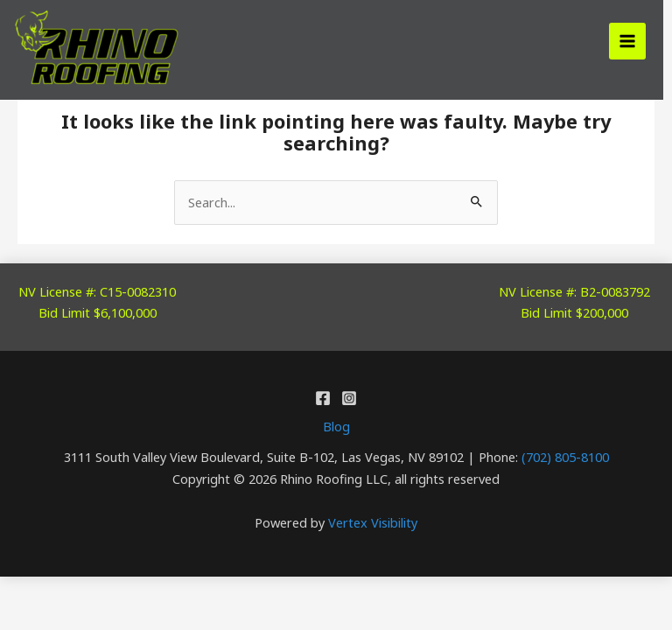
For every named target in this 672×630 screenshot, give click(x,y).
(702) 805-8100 (565, 457)
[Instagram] (349, 398)
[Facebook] (323, 398)
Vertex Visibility (373, 522)
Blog (336, 426)
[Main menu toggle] (627, 41)
